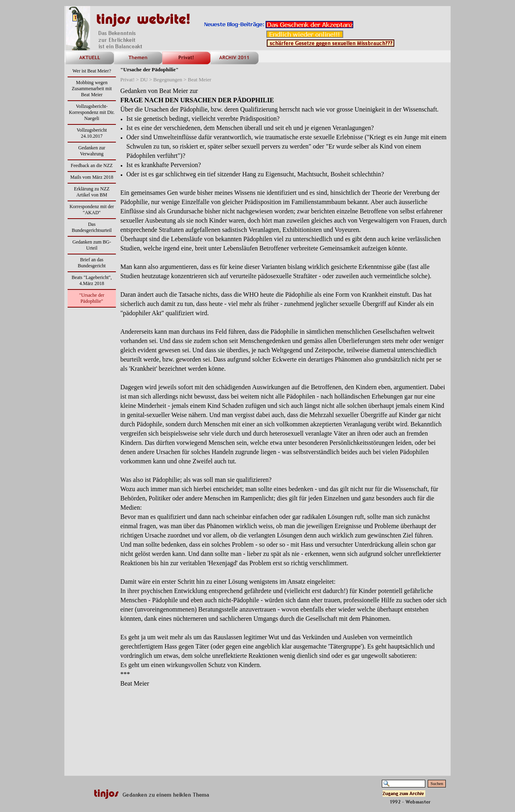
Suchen (437, 784)
